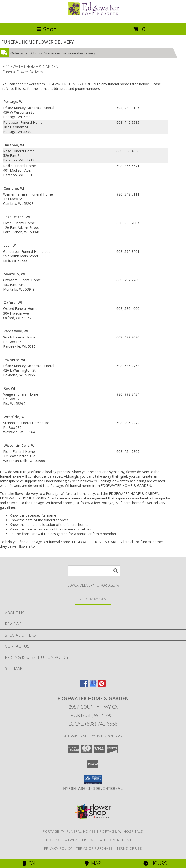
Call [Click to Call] (31, 863)
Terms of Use (129, 848)
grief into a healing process (49, 472)
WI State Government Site (115, 840)
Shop (46, 29)
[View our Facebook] (84, 686)
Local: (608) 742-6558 (93, 724)
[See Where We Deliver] (93, 599)
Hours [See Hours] (155, 863)
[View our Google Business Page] (93, 686)
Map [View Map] (93, 863)
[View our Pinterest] (102, 686)
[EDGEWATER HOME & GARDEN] (93, 16)
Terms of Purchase (94, 848)
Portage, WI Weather (66, 840)
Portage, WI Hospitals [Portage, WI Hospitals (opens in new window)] (121, 831)
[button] (93, 779)
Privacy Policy (58, 848)
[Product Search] (94, 571)
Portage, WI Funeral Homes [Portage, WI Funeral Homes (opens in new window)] (69, 831)
